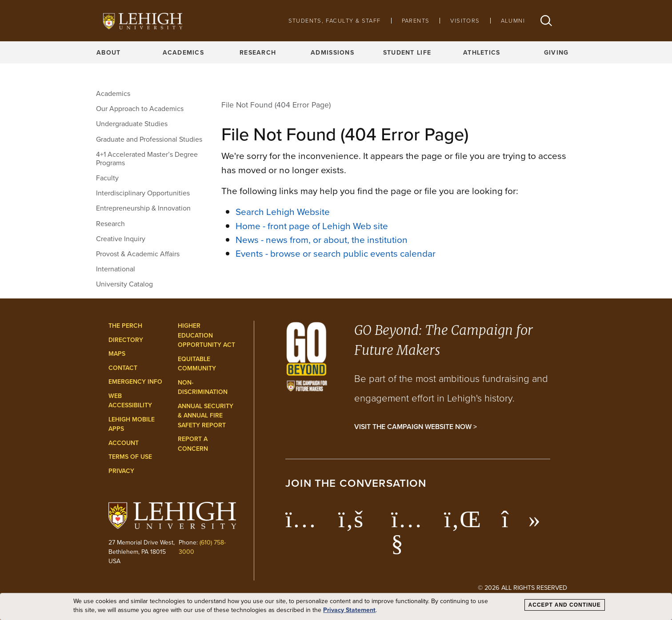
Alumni (513, 21)
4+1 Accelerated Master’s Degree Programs (147, 159)
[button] (546, 21)
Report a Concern (193, 444)
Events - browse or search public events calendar (336, 253)
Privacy (121, 471)
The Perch (125, 326)
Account (124, 443)
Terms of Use (130, 457)
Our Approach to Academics (140, 109)
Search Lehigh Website (283, 212)
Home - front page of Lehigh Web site (312, 226)
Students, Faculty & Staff (335, 21)
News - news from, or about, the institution (322, 240)
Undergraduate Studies (132, 124)
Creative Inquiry (121, 239)
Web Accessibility (130, 401)
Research (258, 52)
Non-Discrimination (203, 387)
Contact (123, 368)
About (108, 52)
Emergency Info (135, 382)
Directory (126, 340)
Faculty (107, 178)
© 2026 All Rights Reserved (522, 588)
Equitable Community (197, 364)
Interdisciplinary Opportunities (143, 193)
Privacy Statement (349, 610)
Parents (416, 21)
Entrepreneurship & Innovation (143, 208)
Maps (117, 354)
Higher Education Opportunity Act (206, 335)
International (116, 269)
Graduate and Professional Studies (149, 139)
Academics (184, 52)
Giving (556, 52)
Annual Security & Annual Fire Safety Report (206, 416)
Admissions (332, 52)
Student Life (407, 52)
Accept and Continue (565, 605)
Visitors (465, 21)
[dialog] (336, 607)
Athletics (482, 52)
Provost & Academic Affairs (138, 254)
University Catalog (124, 284)
